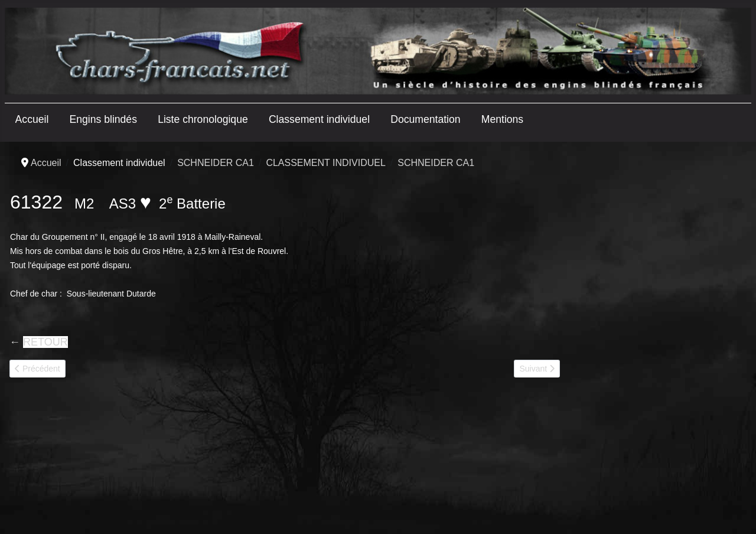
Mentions (502, 119)
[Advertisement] (658, 338)
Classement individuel (319, 119)
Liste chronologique (203, 119)
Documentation (425, 119)
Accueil (32, 119)
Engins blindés (103, 119)
